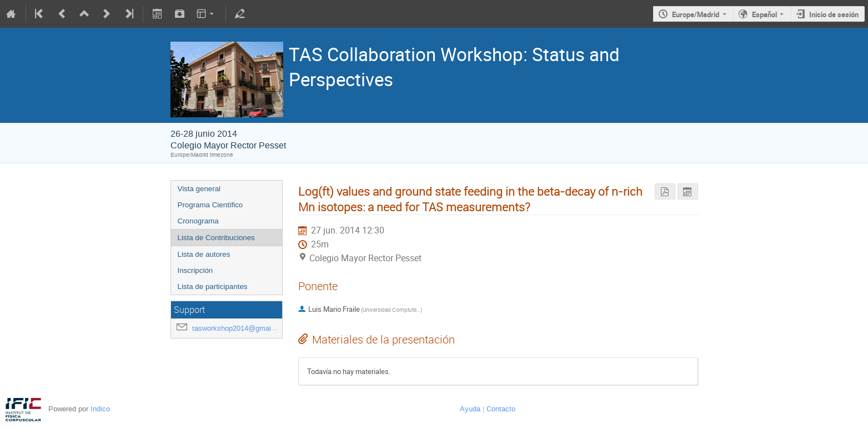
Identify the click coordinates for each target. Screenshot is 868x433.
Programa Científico (210, 205)
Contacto (501, 409)
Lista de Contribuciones (216, 238)
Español (764, 14)
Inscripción (195, 270)
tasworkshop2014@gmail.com (240, 328)
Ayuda (470, 409)
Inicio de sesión (834, 14)
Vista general (199, 189)
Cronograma (198, 221)
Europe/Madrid (696, 14)
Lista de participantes (213, 287)
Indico (100, 409)
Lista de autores (204, 254)
